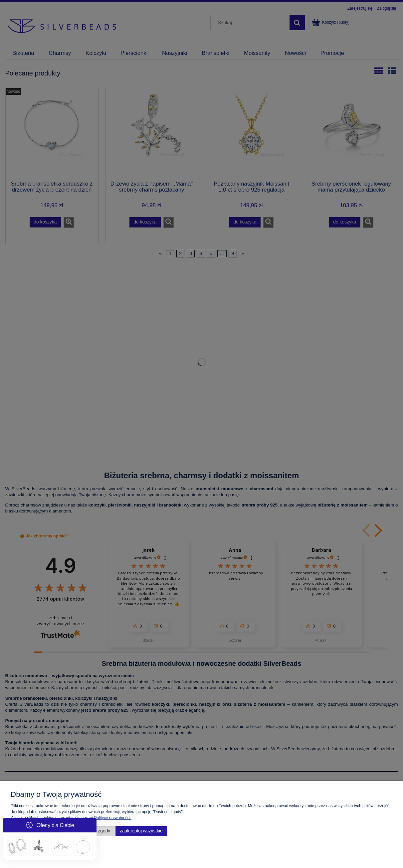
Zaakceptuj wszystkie (141, 831)
